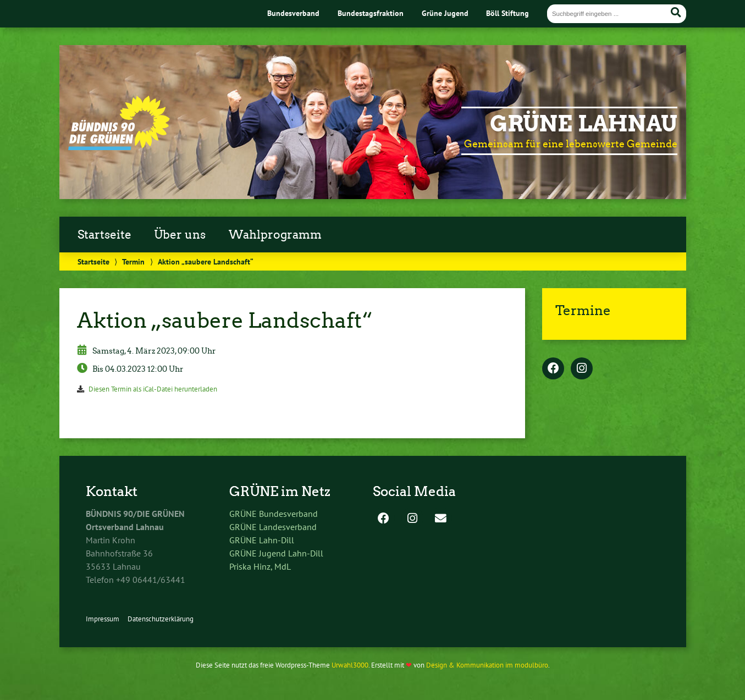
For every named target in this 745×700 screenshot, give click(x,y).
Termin (133, 261)
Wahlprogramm (275, 235)
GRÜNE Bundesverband (274, 514)
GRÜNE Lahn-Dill (262, 540)
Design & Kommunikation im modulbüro (487, 665)
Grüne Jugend (445, 13)
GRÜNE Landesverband (273, 527)
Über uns (180, 235)
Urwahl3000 (350, 665)
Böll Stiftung (507, 13)
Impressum (103, 619)
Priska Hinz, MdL (260, 566)
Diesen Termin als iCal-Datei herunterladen (153, 389)
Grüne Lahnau (584, 124)
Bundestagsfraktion (371, 13)
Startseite (104, 235)
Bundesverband (293, 13)
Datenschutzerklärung (161, 619)
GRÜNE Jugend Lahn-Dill (276, 553)
